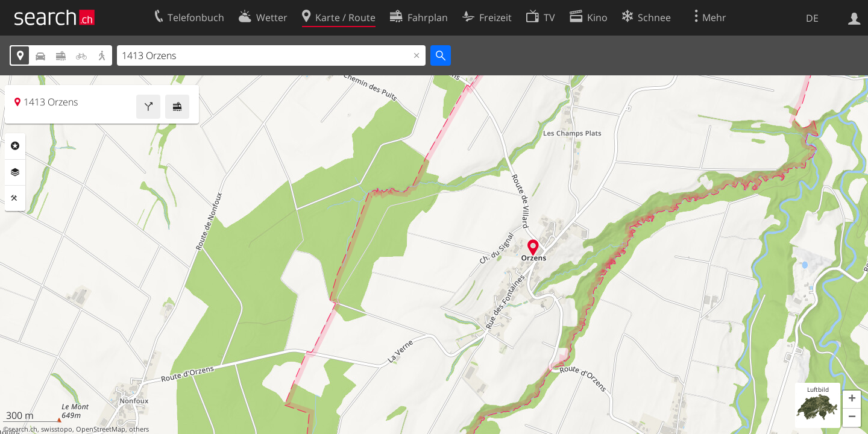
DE (812, 18)
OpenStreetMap (101, 429)
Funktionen (15, 198)
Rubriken (15, 146)
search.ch (23, 429)
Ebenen (15, 172)
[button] (852, 400)
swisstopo (57, 429)
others (139, 429)
